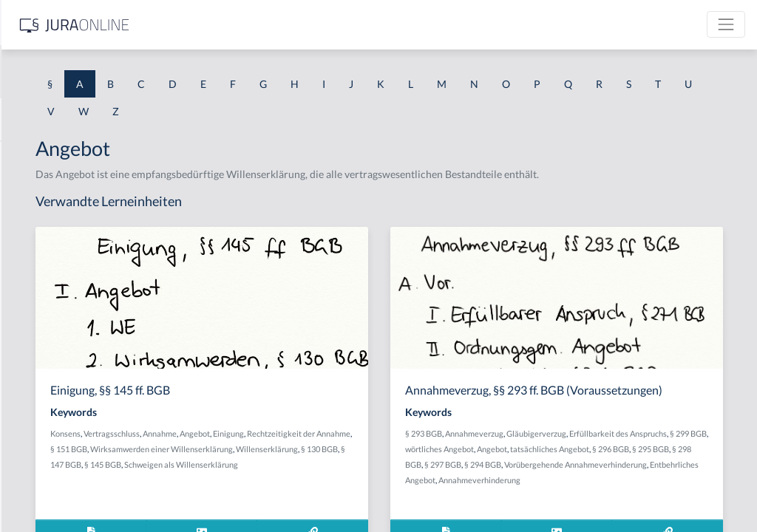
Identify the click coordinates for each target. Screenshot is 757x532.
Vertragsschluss (324, 449)
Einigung (441, 449)
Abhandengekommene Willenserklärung (104, 357)
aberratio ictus (45, 190)
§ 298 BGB (560, 509)
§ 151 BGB (387, 464)
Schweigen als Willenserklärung (393, 495)
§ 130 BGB (431, 480)
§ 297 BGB (600, 509)
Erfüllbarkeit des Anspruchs (571, 478)
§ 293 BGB (541, 462)
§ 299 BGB (642, 478)
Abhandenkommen (55, 390)
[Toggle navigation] (726, 24)
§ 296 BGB (690, 493)
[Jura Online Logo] (310, 25)
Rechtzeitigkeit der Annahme (314, 464)
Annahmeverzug (592, 462)
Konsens (278, 449)
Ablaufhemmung (50, 490)
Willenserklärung (378, 480)
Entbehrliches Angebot (648, 524)
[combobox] (118, 72)
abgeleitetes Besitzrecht (66, 290)
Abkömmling (41, 456)
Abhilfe (29, 423)
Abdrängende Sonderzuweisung (84, 157)
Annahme (372, 449)
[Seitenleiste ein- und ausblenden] (213, 23)
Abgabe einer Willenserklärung (83, 224)
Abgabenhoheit (47, 257)
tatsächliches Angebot (629, 493)
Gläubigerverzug (654, 462)
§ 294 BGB (640, 509)
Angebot (407, 449)
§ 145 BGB (315, 495)
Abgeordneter (44, 323)
